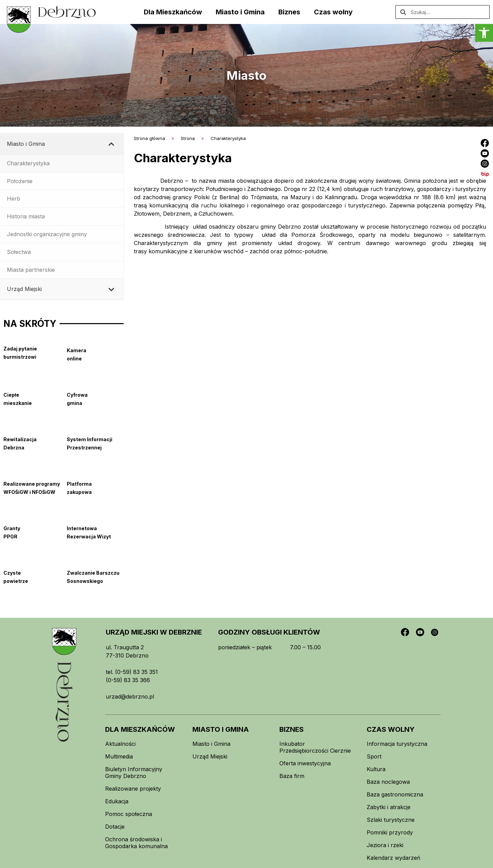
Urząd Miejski (210, 756)
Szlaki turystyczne (391, 820)
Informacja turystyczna (397, 744)
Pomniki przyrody (390, 832)
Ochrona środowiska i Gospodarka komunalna (136, 843)
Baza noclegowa (388, 782)
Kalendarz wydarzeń (393, 858)
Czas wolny (333, 12)
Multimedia (119, 756)
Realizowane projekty (133, 789)
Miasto (246, 75)
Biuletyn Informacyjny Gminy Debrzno (134, 773)
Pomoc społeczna (129, 814)
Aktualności (120, 744)
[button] (484, 33)
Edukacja (117, 801)
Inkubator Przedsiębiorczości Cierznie (315, 747)
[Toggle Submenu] (112, 144)
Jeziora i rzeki (385, 845)
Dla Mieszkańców (173, 12)
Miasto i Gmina (240, 12)
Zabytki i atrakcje (389, 807)
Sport (374, 756)
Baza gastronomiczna (395, 794)
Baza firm (292, 776)
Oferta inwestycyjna (305, 763)
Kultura (376, 769)
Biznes (289, 12)
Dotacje (115, 827)
